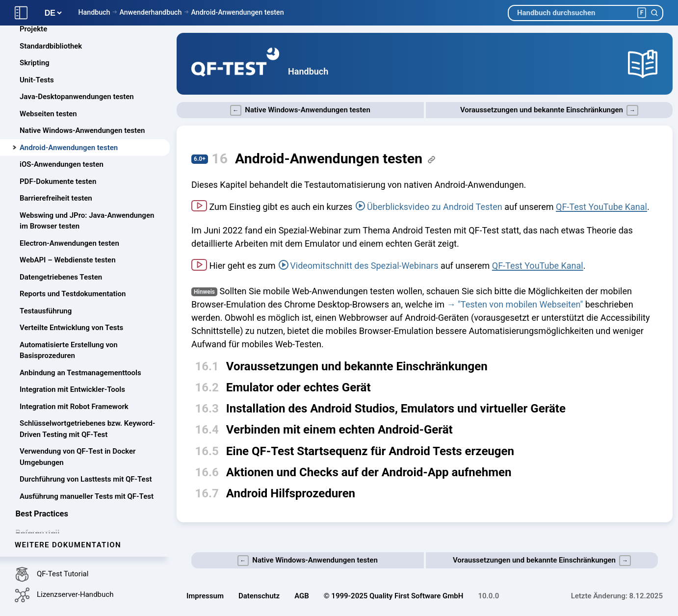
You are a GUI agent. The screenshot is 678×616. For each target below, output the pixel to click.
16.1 (207, 366)
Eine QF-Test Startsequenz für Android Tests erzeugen (370, 451)
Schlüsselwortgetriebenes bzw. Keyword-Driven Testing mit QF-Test (87, 429)
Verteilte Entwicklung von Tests (71, 328)
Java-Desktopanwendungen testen (77, 97)
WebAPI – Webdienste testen (68, 260)
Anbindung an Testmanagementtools (80, 373)
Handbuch (94, 12)
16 (220, 159)
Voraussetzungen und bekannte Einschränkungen (357, 366)
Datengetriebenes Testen (61, 277)
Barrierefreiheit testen (56, 198)
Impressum (205, 596)
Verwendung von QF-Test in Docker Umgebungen (78, 457)
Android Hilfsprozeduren (291, 493)
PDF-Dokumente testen (58, 181)
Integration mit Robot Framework (74, 407)
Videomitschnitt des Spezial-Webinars (364, 266)
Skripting (35, 63)
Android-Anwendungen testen (237, 12)
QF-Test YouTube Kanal (601, 207)
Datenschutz (259, 596)
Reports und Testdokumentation (73, 294)
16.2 (207, 387)
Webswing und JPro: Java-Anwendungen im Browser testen (87, 221)
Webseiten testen (48, 114)
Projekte (33, 29)
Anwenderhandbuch (150, 12)
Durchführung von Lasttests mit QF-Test (86, 479)
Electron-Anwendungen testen (69, 243)
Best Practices (42, 514)
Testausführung (46, 311)
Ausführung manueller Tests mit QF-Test (87, 496)
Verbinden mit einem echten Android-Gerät (339, 430)
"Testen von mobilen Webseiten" (520, 304)
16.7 (207, 493)
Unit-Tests (37, 80)
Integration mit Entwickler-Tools (72, 389)
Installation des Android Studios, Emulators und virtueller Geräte (396, 409)
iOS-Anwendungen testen (62, 164)
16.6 (207, 472)
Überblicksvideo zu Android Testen (435, 207)
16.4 (207, 430)
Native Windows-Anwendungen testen (82, 130)
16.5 (207, 451)
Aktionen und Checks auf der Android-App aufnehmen (369, 472)
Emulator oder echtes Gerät (299, 387)
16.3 (207, 409)
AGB (302, 596)
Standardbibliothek (51, 46)
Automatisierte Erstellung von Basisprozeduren (69, 350)
